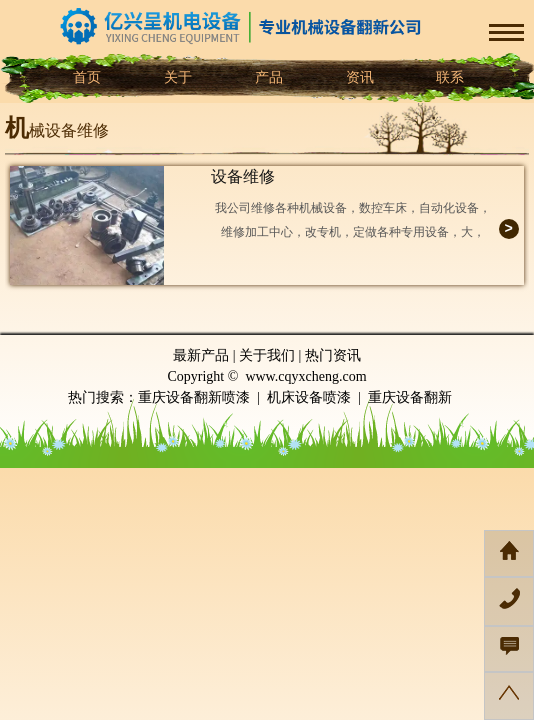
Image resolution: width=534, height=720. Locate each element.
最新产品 (201, 355)
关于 (176, 77)
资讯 (358, 77)
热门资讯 (333, 355)
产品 (267, 77)
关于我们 (267, 355)
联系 (449, 77)
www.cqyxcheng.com (305, 376)
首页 (86, 77)
